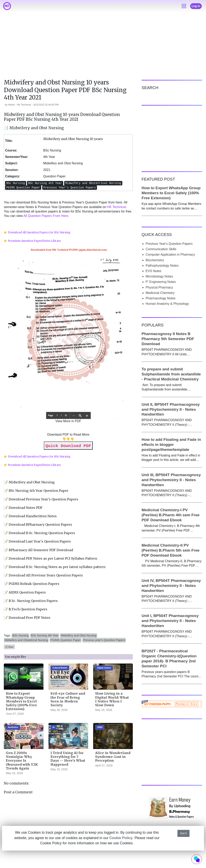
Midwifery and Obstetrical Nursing (26, 640)
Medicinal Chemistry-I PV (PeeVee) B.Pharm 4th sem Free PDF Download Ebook (171, 515)
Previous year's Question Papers (104, 640)
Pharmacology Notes (161, 298)
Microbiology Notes (159, 276)
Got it (183, 833)
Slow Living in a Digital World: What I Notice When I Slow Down (112, 699)
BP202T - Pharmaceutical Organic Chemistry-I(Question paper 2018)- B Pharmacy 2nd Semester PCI (169, 659)
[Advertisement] (103, 48)
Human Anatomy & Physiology (167, 304)
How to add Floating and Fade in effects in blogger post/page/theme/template (171, 445)
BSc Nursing (21, 635)
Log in (196, 6)
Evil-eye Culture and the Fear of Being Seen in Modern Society (68, 699)
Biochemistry (155, 260)
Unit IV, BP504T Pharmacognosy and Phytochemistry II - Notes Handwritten (171, 586)
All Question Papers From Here (46, 216)
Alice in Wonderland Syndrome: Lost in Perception (113, 757)
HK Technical (116, 207)
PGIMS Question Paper (65, 640)
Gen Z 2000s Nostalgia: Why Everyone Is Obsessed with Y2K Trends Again (22, 761)
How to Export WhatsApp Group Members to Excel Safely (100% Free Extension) (21, 701)
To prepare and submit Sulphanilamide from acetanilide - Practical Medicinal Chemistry (171, 374)
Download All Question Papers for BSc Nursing (39, 232)
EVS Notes (153, 271)
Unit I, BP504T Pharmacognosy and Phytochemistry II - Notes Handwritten (170, 621)
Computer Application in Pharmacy (170, 255)
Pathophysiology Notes (162, 266)
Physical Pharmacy (159, 287)
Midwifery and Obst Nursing (79, 635)
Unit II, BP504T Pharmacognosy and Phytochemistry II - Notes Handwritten (171, 409)
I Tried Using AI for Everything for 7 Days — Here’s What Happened (68, 759)
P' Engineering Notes (161, 282)
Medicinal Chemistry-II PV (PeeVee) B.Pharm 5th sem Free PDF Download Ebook (171, 550)
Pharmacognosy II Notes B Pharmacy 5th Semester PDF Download (168, 339)
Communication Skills (161, 249)
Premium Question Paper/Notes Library (34, 241)
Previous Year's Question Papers (169, 244)
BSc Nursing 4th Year (45, 635)
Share (9, 647)
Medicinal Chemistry (160, 293)
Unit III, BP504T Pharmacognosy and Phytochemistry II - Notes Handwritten (171, 480)
